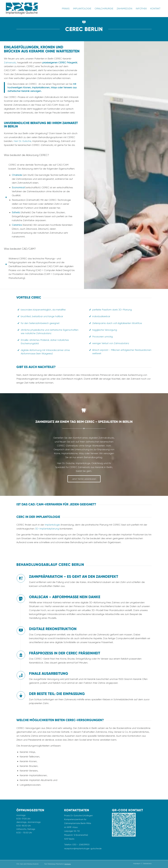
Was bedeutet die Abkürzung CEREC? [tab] (26, 155)
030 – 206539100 (81, 845)
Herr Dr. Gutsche (22, 141)
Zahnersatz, (11, 62)
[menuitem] (66, 9)
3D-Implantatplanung (47, 529)
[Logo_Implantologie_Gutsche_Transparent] (22, 9)
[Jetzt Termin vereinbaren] (84, 479)
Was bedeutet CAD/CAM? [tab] (20, 249)
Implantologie (52, 525)
